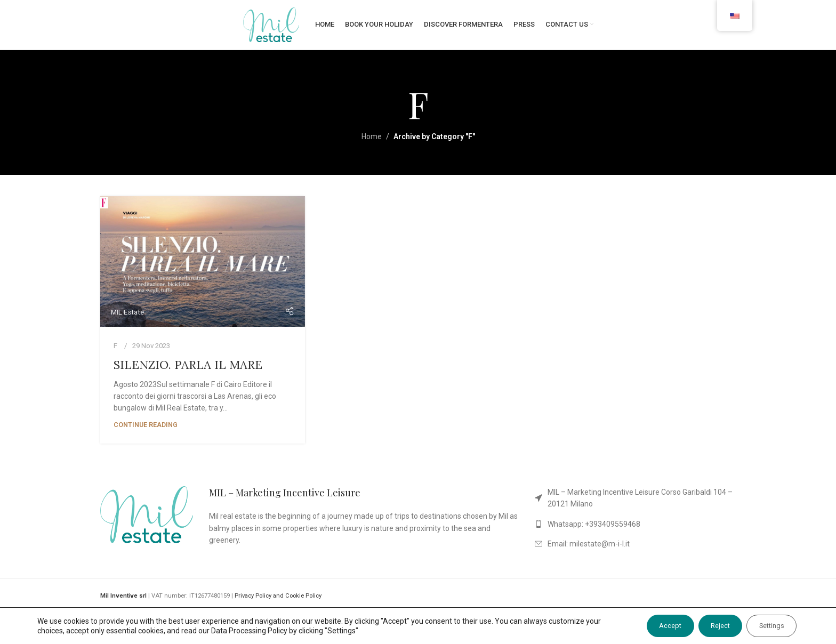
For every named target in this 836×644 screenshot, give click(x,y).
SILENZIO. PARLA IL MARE (188, 374)
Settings (766, 626)
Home (372, 146)
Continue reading (146, 434)
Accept (646, 626)
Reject (705, 626)
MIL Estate (127, 321)
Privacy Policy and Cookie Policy (278, 605)
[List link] (635, 507)
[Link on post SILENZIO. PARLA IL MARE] (203, 271)
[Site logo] (271, 29)
